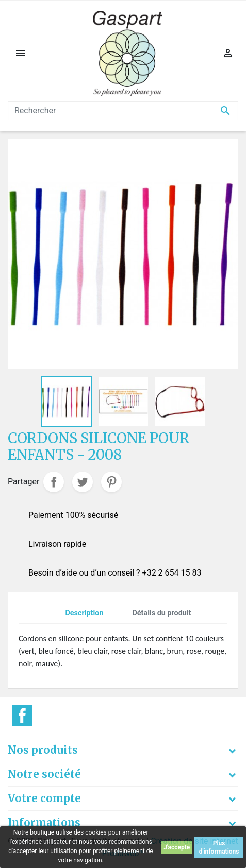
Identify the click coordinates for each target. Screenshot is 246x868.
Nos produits (43, 750)
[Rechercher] (123, 111)
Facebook (22, 716)
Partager (54, 482)
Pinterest (111, 482)
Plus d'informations (219, 847)
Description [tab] (84, 613)
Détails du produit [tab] (161, 613)
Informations (44, 822)
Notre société (44, 774)
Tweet (83, 482)
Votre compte (44, 798)
